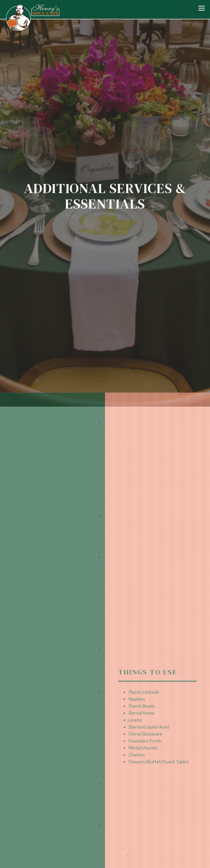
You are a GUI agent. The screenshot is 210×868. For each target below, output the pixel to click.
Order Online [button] (105, 863)
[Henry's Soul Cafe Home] (33, 20)
